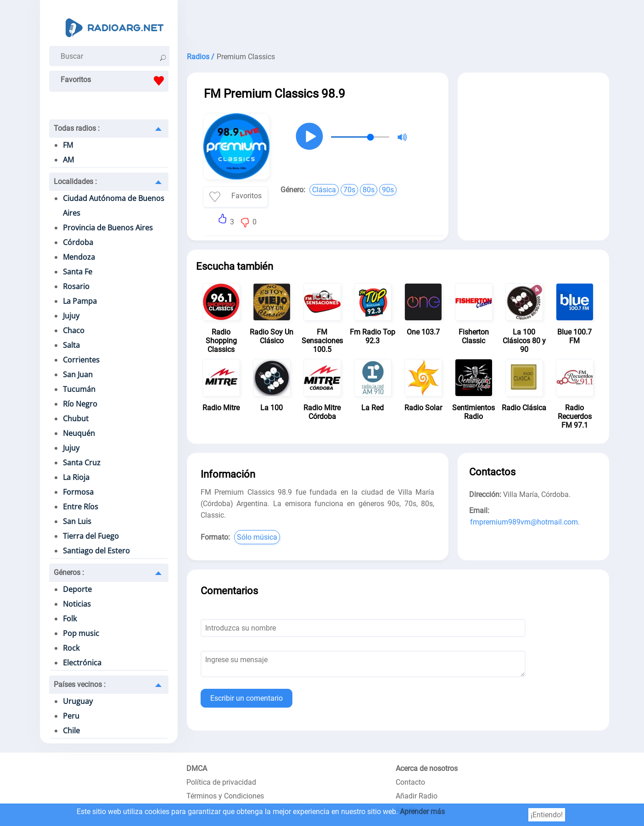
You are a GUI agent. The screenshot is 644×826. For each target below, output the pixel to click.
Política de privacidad (221, 782)
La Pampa (80, 301)
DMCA (197, 768)
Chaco (74, 330)
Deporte (77, 589)
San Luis (77, 521)
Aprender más (422, 812)
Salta (71, 345)
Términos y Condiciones (225, 796)
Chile (71, 731)
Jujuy (71, 316)
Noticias (77, 604)
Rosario (76, 286)
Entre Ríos (81, 507)
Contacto (410, 782)
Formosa (78, 492)
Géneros (69, 572)
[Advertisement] (398, 23)
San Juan (78, 374)
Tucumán (79, 389)
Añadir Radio (417, 796)
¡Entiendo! (547, 815)
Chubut (76, 419)
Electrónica (82, 663)
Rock (71, 648)
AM (68, 160)
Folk (70, 619)
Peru (71, 716)
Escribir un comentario (246, 698)
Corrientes (81, 360)
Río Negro (80, 404)
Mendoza (79, 257)
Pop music (81, 633)
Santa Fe (78, 272)
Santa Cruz (82, 463)
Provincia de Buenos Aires (108, 228)
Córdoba (78, 242)
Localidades (75, 181)
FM (68, 145)
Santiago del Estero (96, 551)
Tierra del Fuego (91, 536)
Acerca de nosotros (427, 768)
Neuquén (79, 433)
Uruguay (78, 701)
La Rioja (76, 477)
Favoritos (115, 81)
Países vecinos (80, 684)
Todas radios (77, 128)
